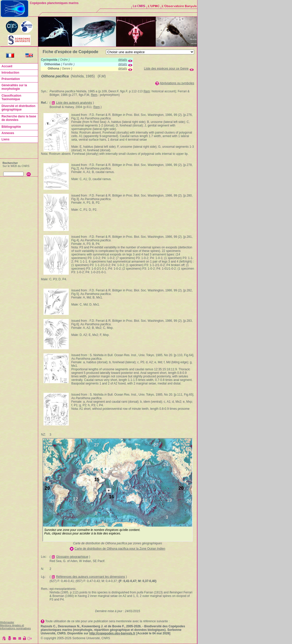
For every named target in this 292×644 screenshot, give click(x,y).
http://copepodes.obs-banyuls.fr (112, 633)
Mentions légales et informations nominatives (15, 627)
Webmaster (7, 622)
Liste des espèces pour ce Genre (166, 69)
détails (123, 60)
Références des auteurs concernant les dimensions (91, 577)
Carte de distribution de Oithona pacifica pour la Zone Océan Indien (120, 549)
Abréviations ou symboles (177, 83)
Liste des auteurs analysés (74, 103)
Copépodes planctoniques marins (54, 3)
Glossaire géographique (72, 557)
